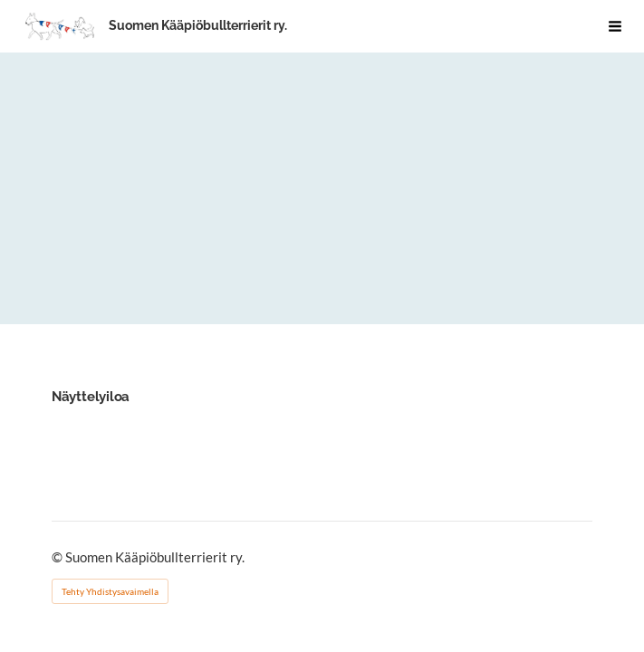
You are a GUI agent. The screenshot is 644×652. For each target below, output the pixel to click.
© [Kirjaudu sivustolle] (58, 557)
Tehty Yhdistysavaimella (110, 591)
